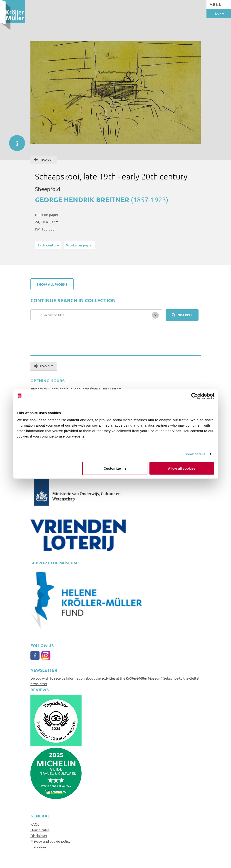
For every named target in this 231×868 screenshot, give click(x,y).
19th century (48, 245)
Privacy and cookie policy (50, 841)
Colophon (38, 847)
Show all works (52, 284)
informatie (15, 141)
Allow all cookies (182, 468)
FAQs (35, 824)
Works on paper (79, 245)
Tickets (219, 14)
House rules (40, 830)
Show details (195, 454)
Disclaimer (39, 835)
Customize (115, 468)
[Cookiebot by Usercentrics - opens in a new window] (195, 396)
